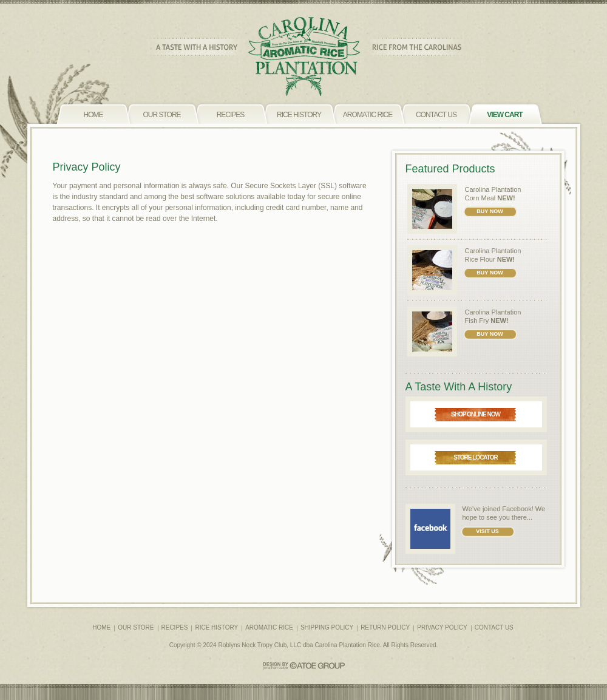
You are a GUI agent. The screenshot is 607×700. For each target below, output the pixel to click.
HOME (101, 627)
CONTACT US (494, 627)
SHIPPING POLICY (327, 627)
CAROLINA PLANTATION (304, 57)
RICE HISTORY (216, 627)
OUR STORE (136, 627)
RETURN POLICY (385, 627)
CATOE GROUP (304, 666)
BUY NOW (490, 211)
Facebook (517, 509)
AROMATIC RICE (269, 627)
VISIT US (487, 531)
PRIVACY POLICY (442, 627)
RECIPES (175, 627)
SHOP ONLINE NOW (476, 414)
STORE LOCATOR (476, 457)
